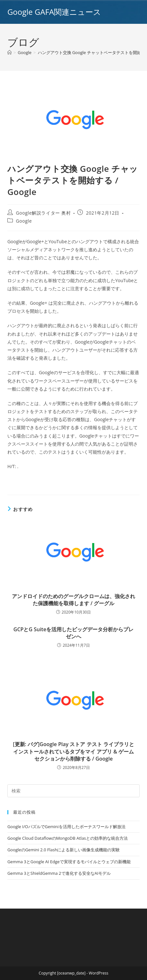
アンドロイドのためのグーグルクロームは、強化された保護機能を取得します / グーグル (73, 600)
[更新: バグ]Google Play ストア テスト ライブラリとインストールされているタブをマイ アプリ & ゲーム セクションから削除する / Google (73, 751)
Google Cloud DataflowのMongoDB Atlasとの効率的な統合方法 (68, 838)
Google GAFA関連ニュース (54, 12)
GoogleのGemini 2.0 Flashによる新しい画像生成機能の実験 (64, 850)
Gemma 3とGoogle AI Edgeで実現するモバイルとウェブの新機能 (69, 862)
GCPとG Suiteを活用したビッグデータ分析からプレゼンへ (73, 633)
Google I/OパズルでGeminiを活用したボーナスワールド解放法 (66, 827)
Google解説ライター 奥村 (43, 213)
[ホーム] (9, 52)
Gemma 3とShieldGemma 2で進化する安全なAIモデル (59, 873)
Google (24, 221)
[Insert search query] (73, 791)
